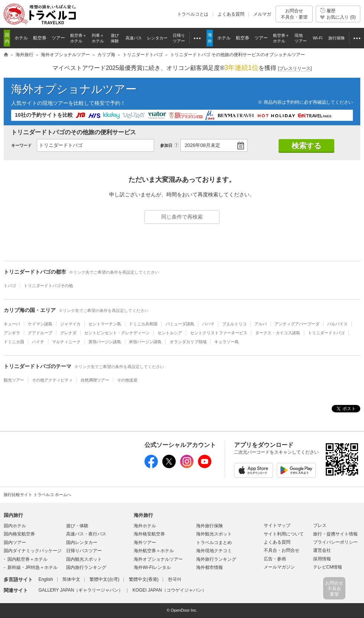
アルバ (261, 324)
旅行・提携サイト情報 (335, 534)
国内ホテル (15, 526)
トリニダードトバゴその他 (48, 286)
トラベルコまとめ (214, 543)
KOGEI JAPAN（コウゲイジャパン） (170, 590)
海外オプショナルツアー (74, 89)
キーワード (21, 145)
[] (295, 69)
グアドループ (40, 333)
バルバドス (337, 324)
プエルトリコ (234, 324)
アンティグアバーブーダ (297, 324)
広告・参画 (275, 559)
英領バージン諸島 (105, 342)
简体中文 (71, 579)
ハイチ (38, 342)
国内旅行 (13, 515)
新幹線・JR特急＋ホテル (32, 567)
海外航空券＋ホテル (154, 551)
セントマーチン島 (105, 324)
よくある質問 (231, 14)
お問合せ (294, 14)
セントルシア (170, 333)
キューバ (12, 324)
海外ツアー (145, 543)
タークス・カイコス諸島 (278, 333)
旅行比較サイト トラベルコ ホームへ (38, 495)
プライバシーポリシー (335, 542)
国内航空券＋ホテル (27, 559)
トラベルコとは (193, 14)
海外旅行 (143, 515)
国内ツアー (15, 543)
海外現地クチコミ (214, 551)
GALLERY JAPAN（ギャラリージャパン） (81, 590)
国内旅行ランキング (86, 567)
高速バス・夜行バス (86, 534)
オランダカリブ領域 (188, 342)
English (45, 579)
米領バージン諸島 (145, 342)
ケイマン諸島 (40, 324)
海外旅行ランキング (216, 559)
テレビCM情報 (328, 567)
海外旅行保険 (209, 526)
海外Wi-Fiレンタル (152, 567)
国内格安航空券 (19, 534)
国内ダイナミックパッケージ (33, 551)
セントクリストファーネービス (219, 333)
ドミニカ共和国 (143, 324)
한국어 (175, 579)
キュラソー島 (227, 342)
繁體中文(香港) (144, 579)
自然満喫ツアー (95, 380)
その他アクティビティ (52, 380)
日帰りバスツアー (84, 551)
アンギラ (12, 333)
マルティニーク (66, 342)
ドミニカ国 (14, 342)
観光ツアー (14, 380)
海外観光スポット (214, 534)
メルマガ (262, 14)
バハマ (208, 324)
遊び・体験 (77, 526)
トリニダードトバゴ (326, 333)
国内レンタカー (82, 543)
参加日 (166, 145)
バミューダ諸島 (180, 324)
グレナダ (68, 333)
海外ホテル (145, 526)
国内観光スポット (84, 559)
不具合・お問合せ (282, 550)
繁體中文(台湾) (104, 579)
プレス (320, 525)
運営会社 (322, 550)
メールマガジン (279, 567)
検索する (306, 146)
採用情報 (322, 559)
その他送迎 (127, 380)
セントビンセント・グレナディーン (117, 333)
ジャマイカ (70, 324)
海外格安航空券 (149, 534)
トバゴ (10, 286)
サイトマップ (277, 525)
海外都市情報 (209, 567)
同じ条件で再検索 (182, 217)
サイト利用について (284, 534)
